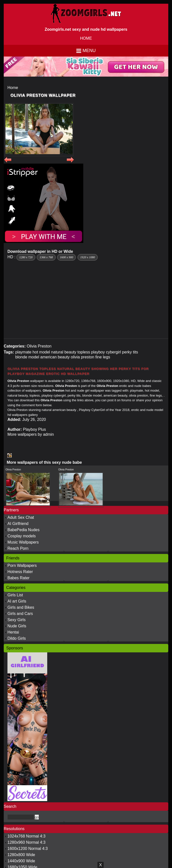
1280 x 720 (26, 257)
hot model (41, 352)
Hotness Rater (20, 572)
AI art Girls (17, 601)
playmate (23, 352)
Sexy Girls (17, 620)
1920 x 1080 (88, 257)
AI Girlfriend (18, 524)
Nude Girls (17, 626)
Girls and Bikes (21, 607)
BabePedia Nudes (23, 530)
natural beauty (64, 352)
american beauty (55, 357)
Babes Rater (19, 578)
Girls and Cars (20, 614)
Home (13, 88)
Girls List (15, 595)
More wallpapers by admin (31, 434)
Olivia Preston (39, 346)
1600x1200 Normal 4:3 (28, 849)
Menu (89, 51)
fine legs (103, 357)
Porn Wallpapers (22, 565)
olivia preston (83, 357)
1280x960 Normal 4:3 (26, 842)
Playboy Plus (34, 429)
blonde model (27, 357)
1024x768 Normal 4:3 (26, 836)
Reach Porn (18, 548)
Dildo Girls (17, 638)
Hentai (13, 632)
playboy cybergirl (106, 352)
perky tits (130, 352)
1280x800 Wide (21, 855)
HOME (86, 38)
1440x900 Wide (21, 861)
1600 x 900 (66, 257)
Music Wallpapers (23, 542)
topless (84, 352)
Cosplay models (22, 536)
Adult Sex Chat (21, 517)
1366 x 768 (46, 257)
